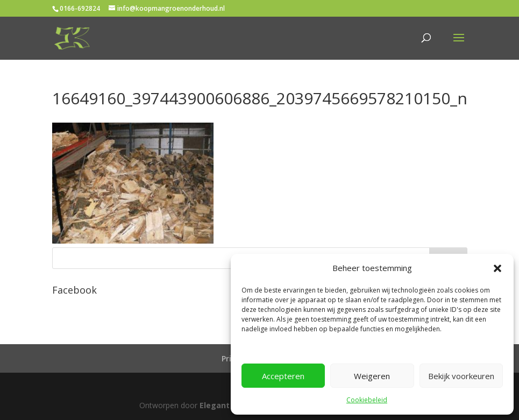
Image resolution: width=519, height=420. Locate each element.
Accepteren (283, 376)
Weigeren (372, 376)
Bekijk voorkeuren (461, 376)
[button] (497, 268)
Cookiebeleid (367, 400)
